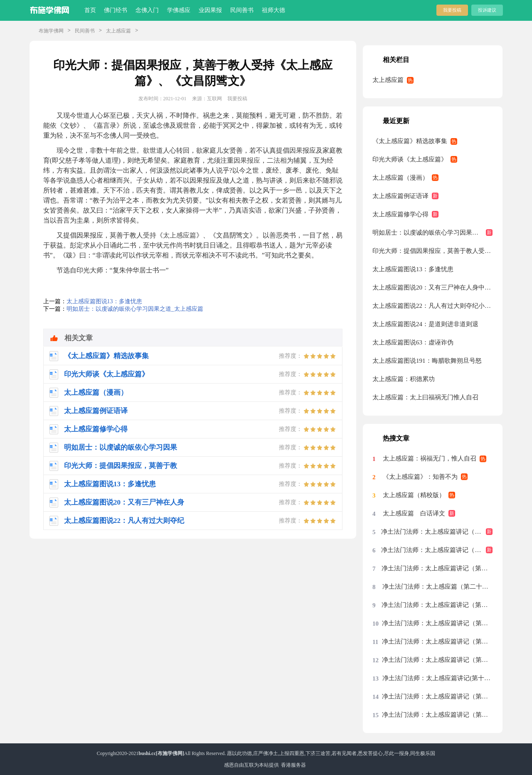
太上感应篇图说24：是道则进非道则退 (425, 324)
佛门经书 (116, 10)
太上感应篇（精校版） (414, 495)
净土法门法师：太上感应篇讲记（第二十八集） (437, 550)
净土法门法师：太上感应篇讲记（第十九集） (437, 660)
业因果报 (210, 10)
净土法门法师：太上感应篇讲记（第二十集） (437, 641)
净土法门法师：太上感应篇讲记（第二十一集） (437, 623)
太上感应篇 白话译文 (414, 513)
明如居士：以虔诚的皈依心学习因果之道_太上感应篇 (135, 309)
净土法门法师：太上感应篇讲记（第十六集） (437, 715)
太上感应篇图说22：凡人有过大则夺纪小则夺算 (432, 306)
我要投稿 (452, 10)
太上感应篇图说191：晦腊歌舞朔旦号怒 (427, 361)
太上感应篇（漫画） (400, 178)
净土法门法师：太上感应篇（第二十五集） (437, 587)
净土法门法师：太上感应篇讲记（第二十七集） (437, 568)
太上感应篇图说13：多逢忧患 (104, 301)
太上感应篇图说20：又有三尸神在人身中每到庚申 (432, 287)
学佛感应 (179, 10)
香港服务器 (293, 765)
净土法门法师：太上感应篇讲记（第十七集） (437, 696)
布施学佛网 (51, 31)
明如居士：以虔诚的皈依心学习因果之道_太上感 (432, 233)
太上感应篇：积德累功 (404, 379)
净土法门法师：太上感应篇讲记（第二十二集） (437, 605)
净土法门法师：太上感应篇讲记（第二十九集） (437, 532)
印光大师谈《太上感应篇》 (410, 159)
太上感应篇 (118, 31)
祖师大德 (273, 10)
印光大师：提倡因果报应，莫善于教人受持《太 (432, 251)
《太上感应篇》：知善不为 (420, 477)
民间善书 (242, 10)
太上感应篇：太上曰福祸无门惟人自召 (425, 397)
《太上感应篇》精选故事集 (410, 141)
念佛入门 (147, 10)
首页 (90, 10)
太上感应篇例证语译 (400, 196)
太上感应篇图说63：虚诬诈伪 (413, 342)
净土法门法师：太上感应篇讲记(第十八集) (437, 678)
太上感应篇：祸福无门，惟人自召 (430, 458)
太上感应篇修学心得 (400, 214)
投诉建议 (487, 10)
